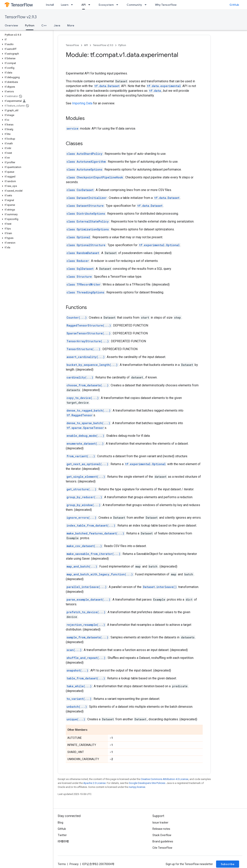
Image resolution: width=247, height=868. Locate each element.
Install (50, 5)
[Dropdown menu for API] (90, 5)
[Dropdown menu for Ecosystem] (118, 5)
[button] (26, 40)
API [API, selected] (84, 5)
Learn (65, 5)
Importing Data (82, 103)
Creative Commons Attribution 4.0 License (165, 779)
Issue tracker (160, 823)
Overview (11, 25)
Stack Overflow (162, 835)
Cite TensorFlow (162, 848)
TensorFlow (72, 45)
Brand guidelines (163, 841)
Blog (60, 823)
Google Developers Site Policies (147, 783)
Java (57, 25)
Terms (62, 864)
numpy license (137, 787)
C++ (44, 25)
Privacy (74, 864)
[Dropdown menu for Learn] (73, 5)
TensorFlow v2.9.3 (21, 17)
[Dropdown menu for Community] (147, 5)
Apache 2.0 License (94, 783)
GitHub (234, 5)
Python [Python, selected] (30, 25)
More (71, 25)
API (86, 45)
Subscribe (228, 864)
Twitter (62, 835)
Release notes (161, 829)
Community (134, 5)
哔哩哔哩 (63, 841)
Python (122, 45)
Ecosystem (106, 5)
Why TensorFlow (166, 5)
